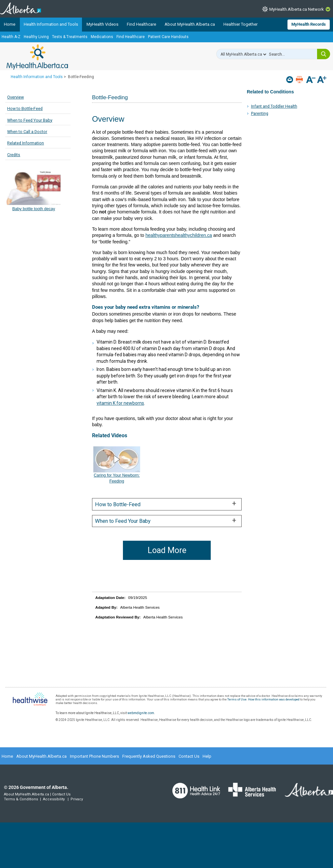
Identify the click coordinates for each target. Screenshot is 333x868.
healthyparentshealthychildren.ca (179, 235)
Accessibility (54, 799)
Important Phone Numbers (94, 756)
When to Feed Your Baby (30, 120)
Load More (167, 550)
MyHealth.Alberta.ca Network (297, 9)
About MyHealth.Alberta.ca (190, 24)
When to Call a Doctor (27, 132)
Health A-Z (11, 37)
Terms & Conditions (21, 799)
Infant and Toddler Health (274, 106)
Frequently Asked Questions (149, 756)
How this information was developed (274, 699)
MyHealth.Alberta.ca (37, 57)
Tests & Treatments (70, 37)
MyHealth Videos (102, 24)
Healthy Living (36, 37)
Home (10, 24)
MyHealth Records (309, 24)
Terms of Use (237, 699)
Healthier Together (240, 24)
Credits (14, 155)
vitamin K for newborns (120, 403)
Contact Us (189, 756)
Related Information (26, 143)
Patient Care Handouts (168, 37)
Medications (102, 37)
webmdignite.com (141, 713)
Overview (15, 97)
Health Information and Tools (51, 24)
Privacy (77, 799)
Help (207, 756)
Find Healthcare (141, 24)
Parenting (260, 113)
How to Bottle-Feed (25, 108)
